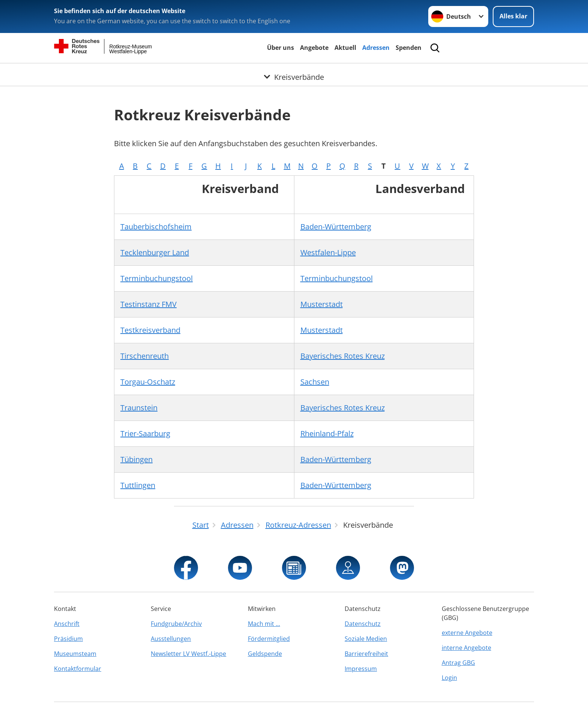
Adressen (376, 48)
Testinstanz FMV (148, 304)
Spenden (409, 48)
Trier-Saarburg (145, 433)
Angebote (314, 48)
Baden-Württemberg (336, 227)
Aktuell (345, 48)
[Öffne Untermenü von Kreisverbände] (294, 72)
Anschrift (67, 624)
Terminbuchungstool (157, 278)
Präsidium (68, 639)
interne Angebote (466, 648)
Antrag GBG (458, 663)
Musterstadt (322, 304)
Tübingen (136, 459)
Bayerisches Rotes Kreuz (343, 356)
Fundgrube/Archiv (176, 624)
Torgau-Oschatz (148, 382)
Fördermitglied (269, 639)
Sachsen (315, 382)
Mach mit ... (264, 624)
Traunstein (139, 408)
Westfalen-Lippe (328, 252)
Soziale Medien (366, 639)
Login (449, 678)
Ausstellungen (171, 639)
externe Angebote (467, 633)
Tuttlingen (138, 485)
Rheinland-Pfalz (327, 433)
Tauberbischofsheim (156, 227)
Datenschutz (363, 624)
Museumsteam (75, 654)
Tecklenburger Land (155, 252)
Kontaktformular (78, 669)
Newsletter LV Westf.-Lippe (188, 654)
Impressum (361, 669)
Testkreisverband (150, 330)
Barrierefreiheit (366, 654)
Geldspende (265, 654)
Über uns (280, 48)
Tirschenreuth (145, 356)
